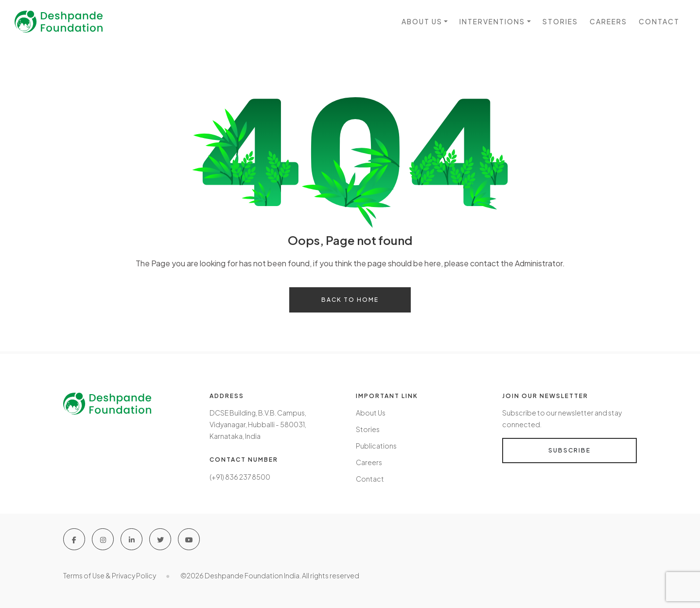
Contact (659, 21)
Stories (560, 21)
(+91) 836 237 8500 (240, 477)
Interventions (492, 21)
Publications (376, 446)
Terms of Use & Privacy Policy (110, 575)
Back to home (350, 300)
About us (422, 21)
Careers (608, 21)
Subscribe (569, 450)
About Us (371, 413)
